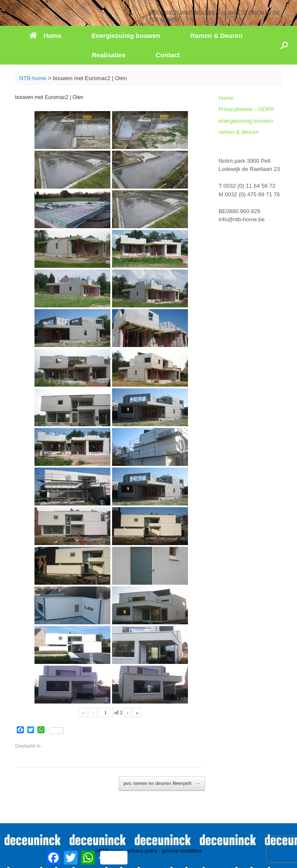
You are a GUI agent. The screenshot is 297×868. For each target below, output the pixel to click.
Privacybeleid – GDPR (246, 109)
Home (45, 36)
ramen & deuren (239, 132)
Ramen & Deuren (216, 36)
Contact (168, 55)
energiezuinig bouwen (246, 121)
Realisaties (109, 55)
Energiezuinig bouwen (126, 36)
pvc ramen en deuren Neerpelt (162, 784)
